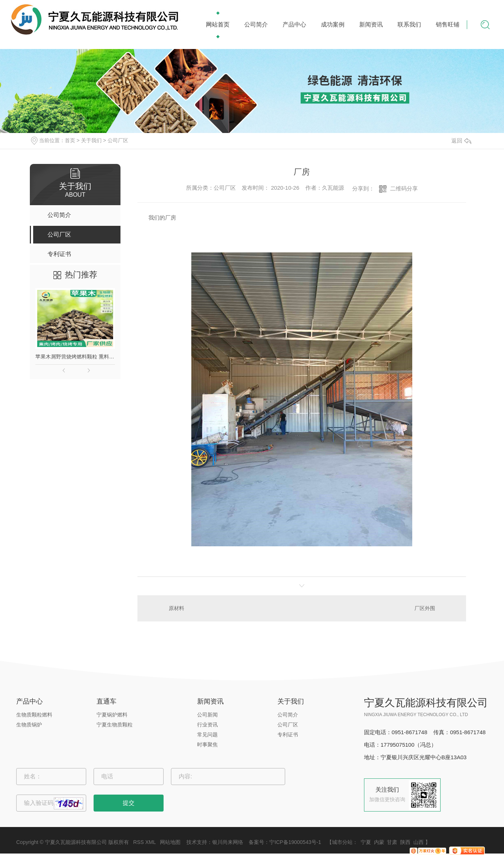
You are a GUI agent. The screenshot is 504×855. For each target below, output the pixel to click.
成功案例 (333, 24)
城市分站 (342, 842)
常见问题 (207, 735)
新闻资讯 (371, 24)
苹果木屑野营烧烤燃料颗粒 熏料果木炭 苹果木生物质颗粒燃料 (75, 357)
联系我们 (409, 24)
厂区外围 (425, 608)
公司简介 (256, 24)
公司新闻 (207, 715)
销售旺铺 (448, 24)
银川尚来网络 (228, 842)
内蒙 (379, 842)
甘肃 (392, 842)
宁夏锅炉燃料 (112, 715)
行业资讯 (207, 725)
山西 (419, 842)
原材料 (176, 608)
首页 (70, 140)
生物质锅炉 (29, 725)
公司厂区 (118, 140)
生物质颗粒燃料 (34, 715)
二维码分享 (404, 188)
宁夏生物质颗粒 (115, 725)
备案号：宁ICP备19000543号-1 (285, 842)
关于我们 (91, 140)
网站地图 (170, 842)
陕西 (405, 842)
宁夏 (366, 842)
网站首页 (218, 24)
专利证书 (288, 735)
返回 (461, 141)
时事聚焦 (207, 744)
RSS (139, 842)
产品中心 (294, 24)
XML (150, 842)
